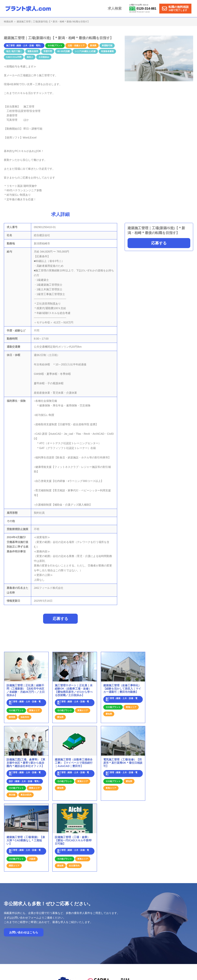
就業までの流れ (100, 925)
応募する (159, 243)
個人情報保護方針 (175, 925)
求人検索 (117, 8)
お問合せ (142, 925)
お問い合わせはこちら (24, 860)
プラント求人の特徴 (123, 925)
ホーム (83, 925)
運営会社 (156, 925)
